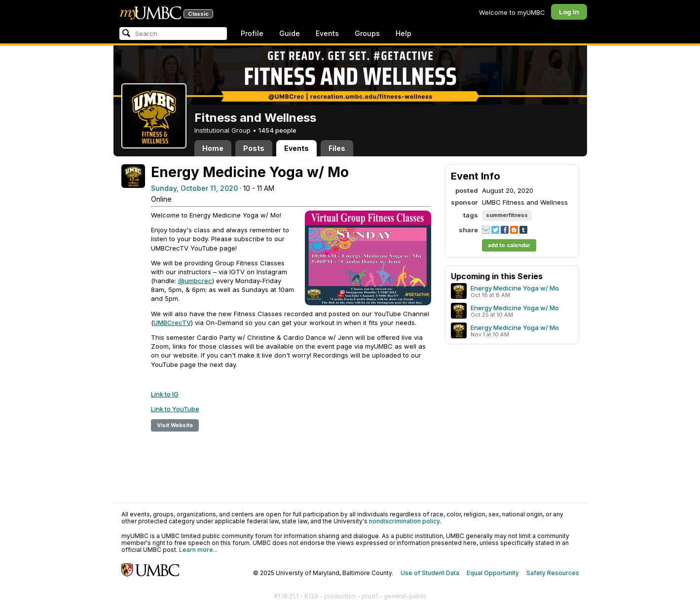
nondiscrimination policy (405, 521)
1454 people (277, 130)
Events (327, 33)
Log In (569, 12)
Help (404, 33)
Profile (252, 33)
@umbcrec (195, 281)
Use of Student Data (430, 573)
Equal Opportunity (493, 573)
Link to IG (165, 394)
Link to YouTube (175, 409)
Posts (254, 148)
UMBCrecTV (172, 323)
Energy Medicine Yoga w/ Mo (515, 288)
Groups (367, 33)
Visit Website (175, 425)
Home (213, 148)
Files (337, 148)
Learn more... (198, 550)
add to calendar (509, 245)
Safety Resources (553, 573)
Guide (290, 33)
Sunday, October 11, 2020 (194, 188)
